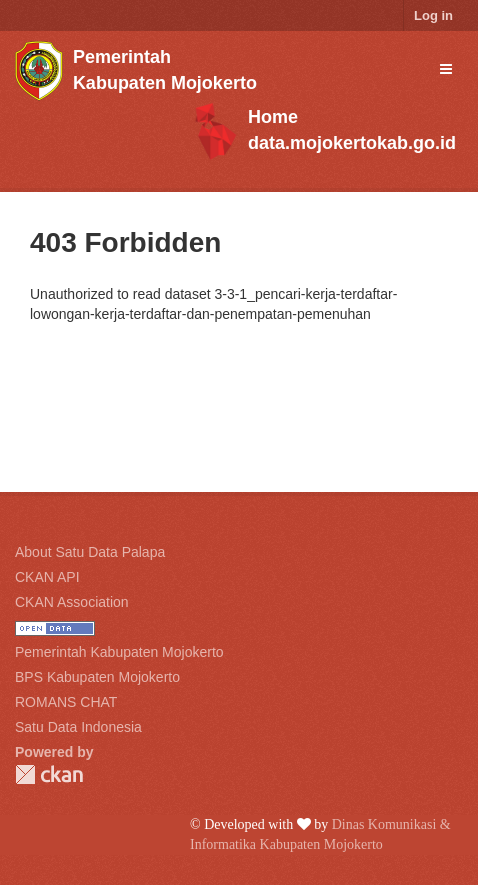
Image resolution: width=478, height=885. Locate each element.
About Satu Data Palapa (90, 552)
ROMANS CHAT (66, 702)
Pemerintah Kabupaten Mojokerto (119, 652)
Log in (433, 15)
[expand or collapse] (446, 69)
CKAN (49, 774)
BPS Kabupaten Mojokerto (97, 677)
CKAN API (47, 577)
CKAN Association (72, 602)
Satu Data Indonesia (78, 727)
